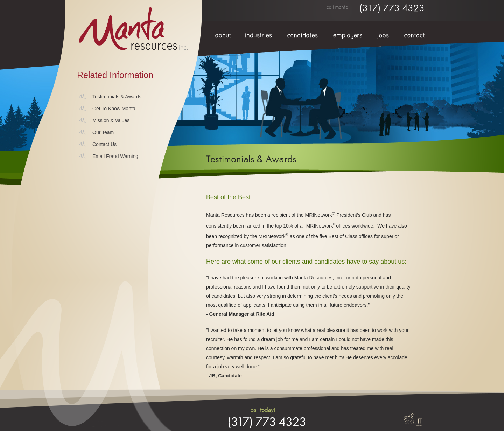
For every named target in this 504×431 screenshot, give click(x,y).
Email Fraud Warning (115, 156)
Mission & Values (111, 120)
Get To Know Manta (114, 109)
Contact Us (104, 144)
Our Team (103, 132)
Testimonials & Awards (117, 97)
